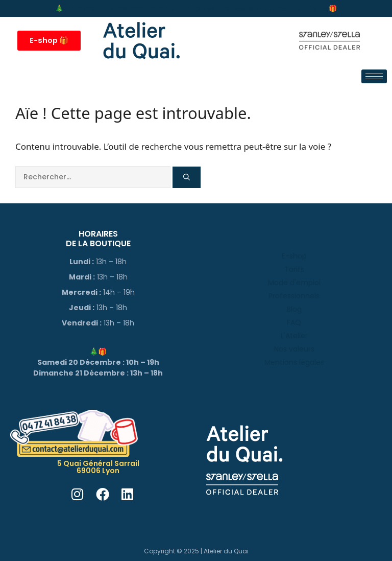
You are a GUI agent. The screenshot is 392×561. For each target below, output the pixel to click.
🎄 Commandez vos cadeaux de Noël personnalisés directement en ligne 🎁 (196, 8)
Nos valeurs (294, 349)
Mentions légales (294, 362)
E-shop (294, 256)
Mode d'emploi (294, 283)
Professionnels (294, 296)
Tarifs (294, 269)
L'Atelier (294, 336)
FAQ (294, 322)
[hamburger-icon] (374, 76)
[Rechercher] (187, 177)
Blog (294, 309)
